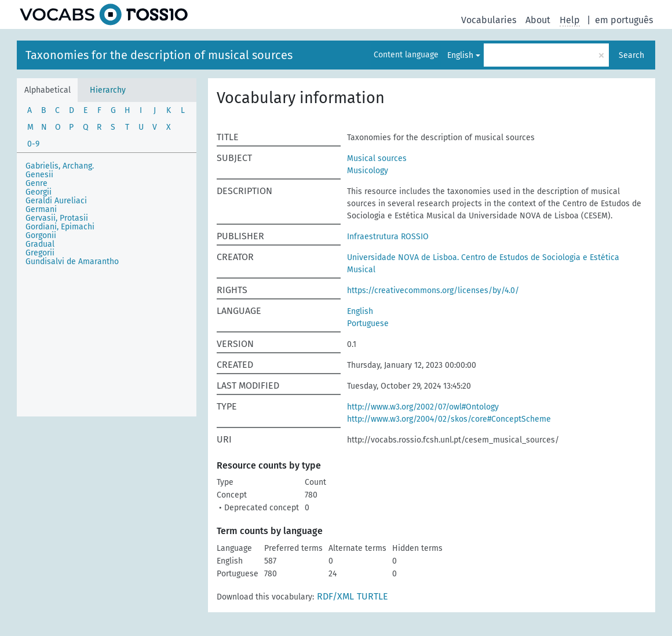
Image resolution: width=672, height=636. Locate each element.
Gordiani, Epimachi (60, 227)
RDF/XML (335, 596)
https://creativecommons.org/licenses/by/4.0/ (433, 290)
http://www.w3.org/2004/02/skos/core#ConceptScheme (449, 419)
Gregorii (40, 253)
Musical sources (377, 158)
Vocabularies (489, 20)
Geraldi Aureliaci (56, 201)
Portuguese (368, 324)
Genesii (39, 175)
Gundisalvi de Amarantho (72, 262)
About (538, 20)
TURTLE (372, 596)
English (460, 55)
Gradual (40, 244)
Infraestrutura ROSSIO (388, 237)
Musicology (368, 171)
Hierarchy (108, 90)
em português (624, 20)
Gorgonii (41, 235)
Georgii (39, 192)
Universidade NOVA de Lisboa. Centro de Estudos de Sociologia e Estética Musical (483, 264)
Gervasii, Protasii (57, 218)
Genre (36, 183)
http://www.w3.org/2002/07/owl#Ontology (423, 407)
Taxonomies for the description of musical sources (159, 55)
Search (631, 55)
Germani (41, 209)
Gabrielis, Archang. (60, 166)
